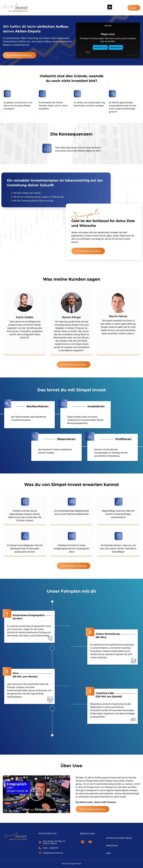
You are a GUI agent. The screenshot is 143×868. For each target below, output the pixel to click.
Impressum (112, 846)
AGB (108, 853)
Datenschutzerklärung (119, 838)
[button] (110, 7)
